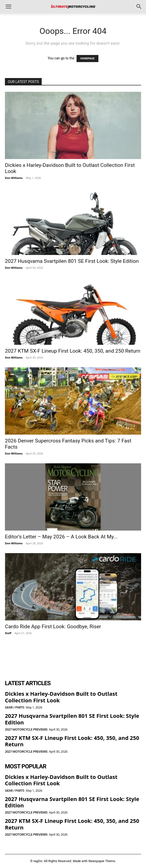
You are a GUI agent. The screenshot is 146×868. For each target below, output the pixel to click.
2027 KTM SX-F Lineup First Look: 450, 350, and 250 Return (73, 351)
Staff (8, 633)
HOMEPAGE (87, 59)
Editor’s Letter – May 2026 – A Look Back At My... (61, 537)
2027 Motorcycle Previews (26, 729)
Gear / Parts (15, 707)
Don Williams (14, 178)
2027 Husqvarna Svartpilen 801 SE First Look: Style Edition (72, 261)
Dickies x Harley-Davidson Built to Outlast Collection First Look (61, 697)
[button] (8, 7)
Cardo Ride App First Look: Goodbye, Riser (53, 627)
